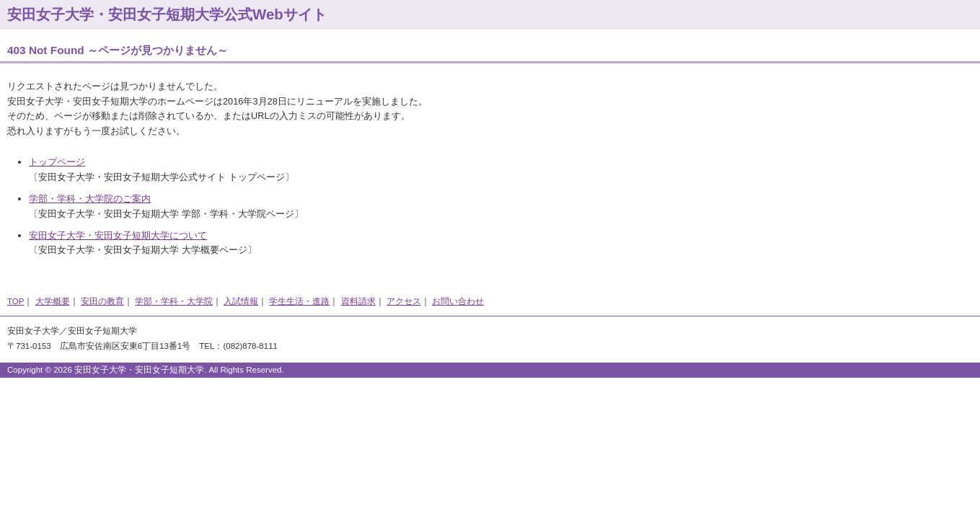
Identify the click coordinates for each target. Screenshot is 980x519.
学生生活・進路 (299, 301)
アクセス (404, 301)
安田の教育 (102, 301)
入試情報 (241, 301)
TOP (16, 301)
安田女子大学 (33, 331)
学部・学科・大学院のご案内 (90, 199)
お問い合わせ (458, 301)
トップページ (57, 162)
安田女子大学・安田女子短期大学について (118, 235)
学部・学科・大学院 (174, 301)
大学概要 (53, 301)
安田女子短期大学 (102, 331)
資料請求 (358, 301)
